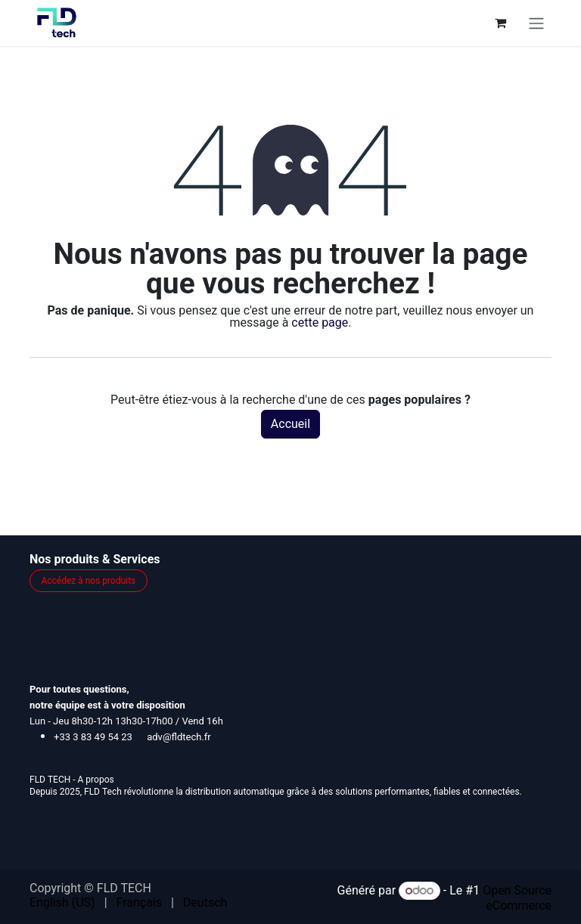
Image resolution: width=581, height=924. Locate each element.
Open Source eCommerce (517, 898)
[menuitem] (62, 903)
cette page (320, 322)
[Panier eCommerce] (500, 23)
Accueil (290, 424)
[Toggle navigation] (536, 23)
